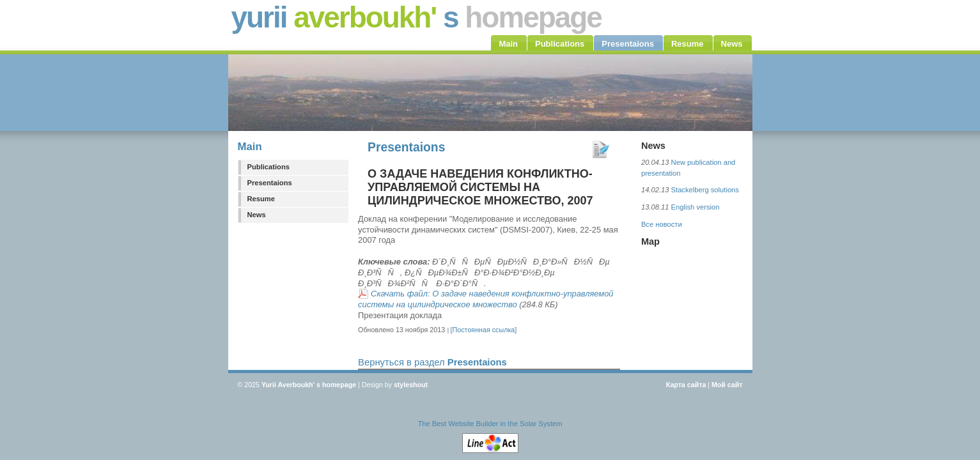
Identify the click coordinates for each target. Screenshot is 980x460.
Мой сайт (727, 385)
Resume (261, 199)
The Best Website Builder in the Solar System (490, 424)
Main (250, 147)
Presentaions (270, 183)
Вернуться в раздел (432, 362)
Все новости (662, 224)
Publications (269, 167)
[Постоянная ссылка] (484, 330)
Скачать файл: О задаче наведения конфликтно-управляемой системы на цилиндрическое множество (486, 299)
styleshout (411, 385)
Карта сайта (686, 385)
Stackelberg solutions (705, 190)
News (257, 215)
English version (696, 207)
